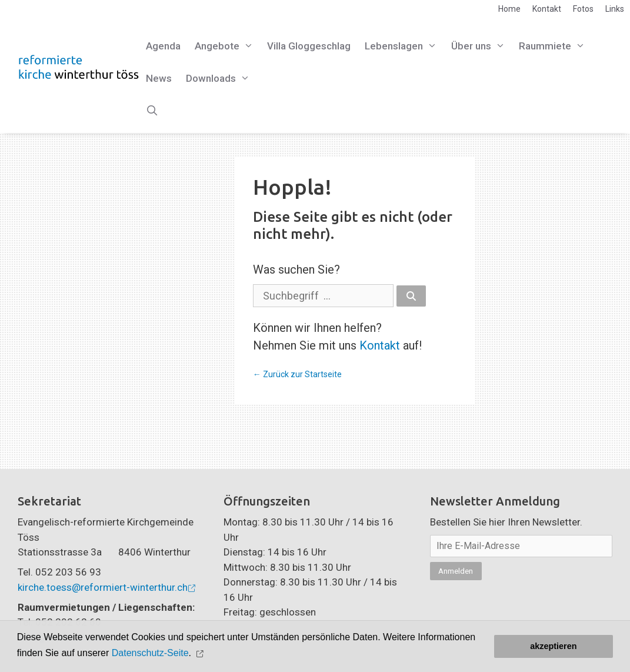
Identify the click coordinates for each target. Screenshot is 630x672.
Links (615, 9)
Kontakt (547, 9)
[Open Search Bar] (152, 111)
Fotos (583, 9)
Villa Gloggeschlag (309, 46)
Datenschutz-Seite (150, 653)
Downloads (221, 79)
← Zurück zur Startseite (297, 374)
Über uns (482, 46)
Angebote (228, 46)
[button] (201, 653)
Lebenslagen (404, 46)
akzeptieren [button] (553, 646)
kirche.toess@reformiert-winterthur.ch (103, 587)
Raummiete (556, 46)
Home (509, 9)
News (159, 78)
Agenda (163, 46)
